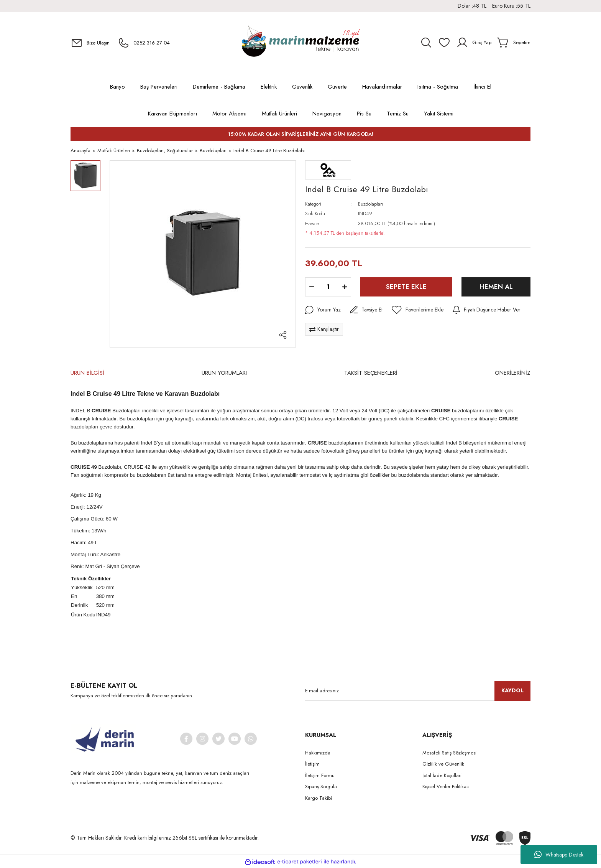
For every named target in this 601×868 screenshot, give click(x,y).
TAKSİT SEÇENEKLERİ (371, 373)
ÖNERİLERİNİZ (513, 373)
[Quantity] (328, 287)
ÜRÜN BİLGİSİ (87, 373)
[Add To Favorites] (418, 310)
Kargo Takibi (319, 798)
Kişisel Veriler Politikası (446, 787)
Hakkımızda (318, 753)
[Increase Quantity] (345, 287)
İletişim (312, 764)
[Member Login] (474, 43)
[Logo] (300, 43)
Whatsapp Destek (559, 855)
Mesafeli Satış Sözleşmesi (449, 753)
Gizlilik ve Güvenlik (443, 764)
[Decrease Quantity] (312, 287)
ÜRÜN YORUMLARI (224, 373)
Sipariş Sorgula (321, 787)
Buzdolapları (370, 204)
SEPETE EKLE (406, 287)
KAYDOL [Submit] (512, 691)
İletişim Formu (320, 776)
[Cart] (514, 43)
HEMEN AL (496, 287)
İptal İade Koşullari (442, 776)
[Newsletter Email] (418, 691)
